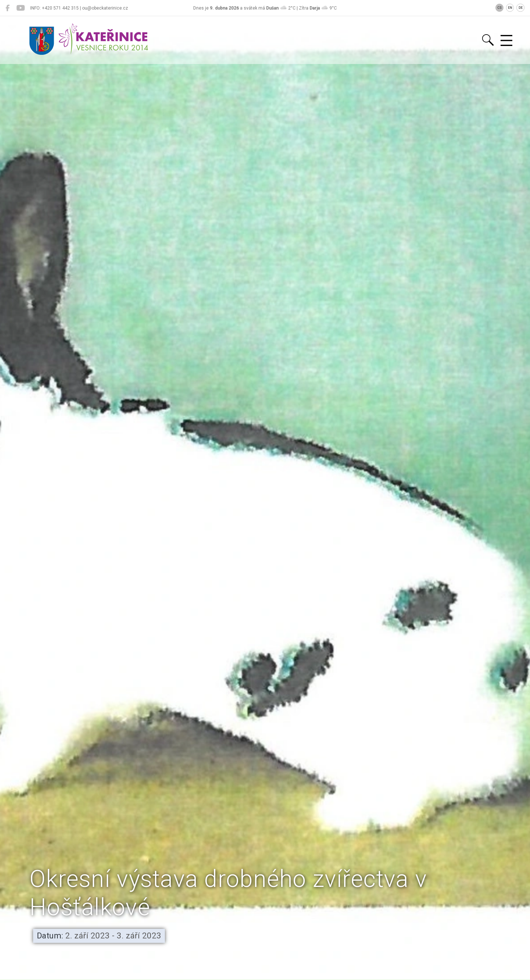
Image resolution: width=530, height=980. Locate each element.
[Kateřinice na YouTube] (20, 8)
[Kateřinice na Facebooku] (8, 8)
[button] (265, 939)
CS (499, 8)
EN (510, 8)
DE (521, 8)
